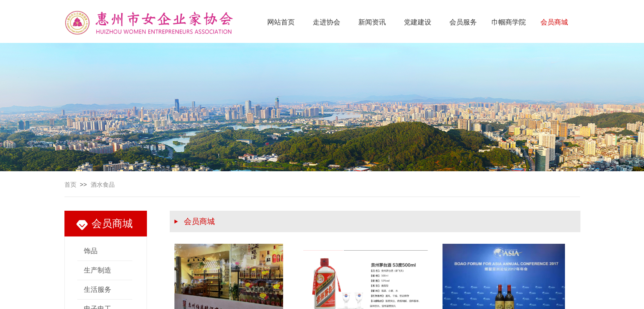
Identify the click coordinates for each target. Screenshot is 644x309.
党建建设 (418, 22)
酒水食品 (103, 185)
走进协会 (327, 22)
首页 (70, 185)
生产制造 (98, 270)
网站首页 (281, 22)
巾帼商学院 (509, 22)
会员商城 (554, 22)
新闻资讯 (372, 22)
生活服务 (98, 289)
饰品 (91, 251)
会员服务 (463, 22)
